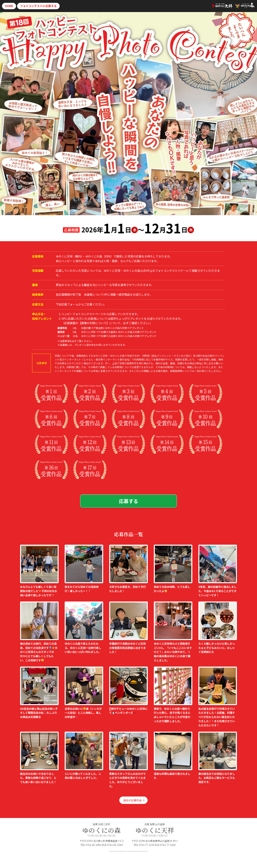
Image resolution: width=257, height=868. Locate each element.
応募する (38, 6)
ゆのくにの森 (101, 830)
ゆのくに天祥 (155, 830)
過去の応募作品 (132, 800)
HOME (9, 6)
